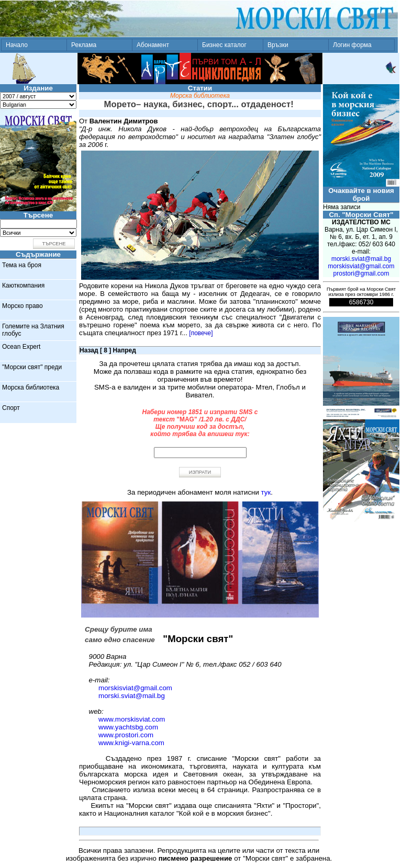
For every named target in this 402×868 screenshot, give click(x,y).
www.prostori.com (126, 735)
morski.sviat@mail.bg (132, 696)
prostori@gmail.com (361, 273)
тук (266, 492)
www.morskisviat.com (132, 719)
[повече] (201, 333)
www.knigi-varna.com (131, 743)
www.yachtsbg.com (128, 727)
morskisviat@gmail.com (135, 688)
